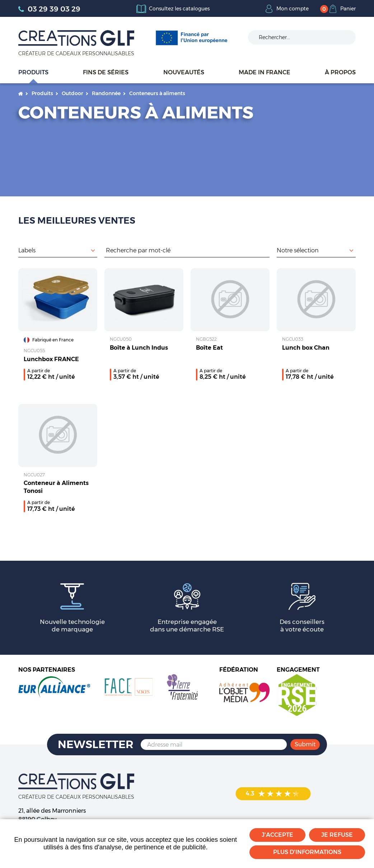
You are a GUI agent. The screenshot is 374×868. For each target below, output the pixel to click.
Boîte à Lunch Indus (139, 348)
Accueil (21, 94)
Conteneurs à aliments (157, 93)
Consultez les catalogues (179, 9)
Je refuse (337, 835)
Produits (33, 72)
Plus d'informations (307, 852)
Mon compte (293, 9)
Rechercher (266, 250)
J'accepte (277, 835)
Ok (345, 37)
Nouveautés (184, 72)
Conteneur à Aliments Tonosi (56, 487)
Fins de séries (106, 72)
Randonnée (106, 93)
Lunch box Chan (306, 348)
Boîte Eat (209, 348)
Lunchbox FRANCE (51, 359)
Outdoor (73, 93)
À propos (340, 72)
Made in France (265, 72)
